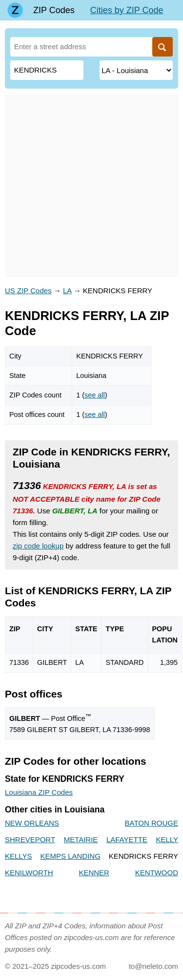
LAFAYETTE (127, 839)
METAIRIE (81, 839)
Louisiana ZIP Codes (39, 792)
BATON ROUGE (152, 823)
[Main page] (15, 10)
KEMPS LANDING (70, 856)
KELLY (167, 839)
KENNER (94, 873)
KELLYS (19, 856)
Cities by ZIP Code (127, 10)
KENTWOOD (157, 873)
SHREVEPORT (30, 839)
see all (95, 395)
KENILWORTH (29, 873)
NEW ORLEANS (32, 823)
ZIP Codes (54, 10)
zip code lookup (38, 546)
